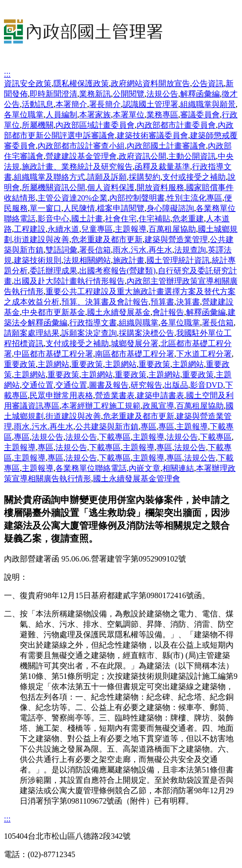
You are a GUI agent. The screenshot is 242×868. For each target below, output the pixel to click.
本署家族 (95, 115)
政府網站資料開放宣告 (150, 83)
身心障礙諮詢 (170, 208)
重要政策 (20, 364)
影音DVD (207, 385)
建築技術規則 (38, 260)
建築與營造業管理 (176, 239)
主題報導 (131, 229)
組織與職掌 (139, 323)
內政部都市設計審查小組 (81, 146)
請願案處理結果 (32, 333)
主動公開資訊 (192, 156)
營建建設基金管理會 (81, 156)
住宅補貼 (154, 219)
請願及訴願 (107, 177)
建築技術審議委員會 (152, 135)
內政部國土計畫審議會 (166, 146)
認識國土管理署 (150, 104)
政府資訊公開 (143, 156)
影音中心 (53, 219)
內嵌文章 (145, 468)
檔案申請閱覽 (121, 208)
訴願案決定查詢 (89, 333)
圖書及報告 (109, 385)
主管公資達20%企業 (73, 198)
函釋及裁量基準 (162, 167)
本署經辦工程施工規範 (101, 406)
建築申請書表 (160, 395)
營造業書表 (115, 395)
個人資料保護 (111, 187)
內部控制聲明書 (137, 198)
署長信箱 (95, 250)
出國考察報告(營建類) (118, 271)
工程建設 (30, 229)
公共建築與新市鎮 (107, 427)
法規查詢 (190, 250)
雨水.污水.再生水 (143, 250)
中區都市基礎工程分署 (53, 354)
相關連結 (178, 468)
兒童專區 (97, 229)
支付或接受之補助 (194, 177)
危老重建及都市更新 (107, 239)
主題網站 (53, 364)
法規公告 (162, 94)
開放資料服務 (160, 187)
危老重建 (188, 219)
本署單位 (129, 115)
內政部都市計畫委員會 (176, 125)
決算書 (188, 302)
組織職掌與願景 (208, 104)
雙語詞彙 (61, 250)
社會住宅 (121, 219)
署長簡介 (105, 104)
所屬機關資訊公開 (53, 187)
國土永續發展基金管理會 (137, 479)
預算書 (162, 302)
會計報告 (168, 312)
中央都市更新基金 (53, 312)
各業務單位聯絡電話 (91, 468)
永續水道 (63, 229)
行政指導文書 (93, 323)
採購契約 (145, 177)
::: (7, 74)
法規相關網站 (87, 260)
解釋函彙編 (200, 94)
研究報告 (146, 385)
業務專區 (162, 115)
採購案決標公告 (146, 333)
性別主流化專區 (194, 198)
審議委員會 (200, 115)
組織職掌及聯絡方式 (49, 177)
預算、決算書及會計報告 (105, 302)
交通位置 (38, 385)
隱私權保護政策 (81, 83)
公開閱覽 (129, 94)
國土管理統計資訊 (178, 260)
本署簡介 (71, 104)
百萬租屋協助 (172, 229)
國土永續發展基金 (119, 312)
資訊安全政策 (28, 83)
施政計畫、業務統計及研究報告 (77, 167)
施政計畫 (129, 260)
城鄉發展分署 (135, 343)
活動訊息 (38, 104)
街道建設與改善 (42, 239)
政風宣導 (158, 406)
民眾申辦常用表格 (61, 395)
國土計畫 (87, 219)
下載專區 (115, 437)
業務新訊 (95, 94)
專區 (148, 427)
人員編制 (61, 115)
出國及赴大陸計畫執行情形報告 (69, 281)
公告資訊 (208, 83)
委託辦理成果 (53, 271)
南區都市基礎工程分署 (135, 354)
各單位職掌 (24, 115)
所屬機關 (38, 125)
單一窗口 (46, 208)
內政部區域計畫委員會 (95, 125)
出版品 (176, 385)
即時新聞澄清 (53, 94)
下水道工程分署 (204, 354)
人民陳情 (79, 208)
